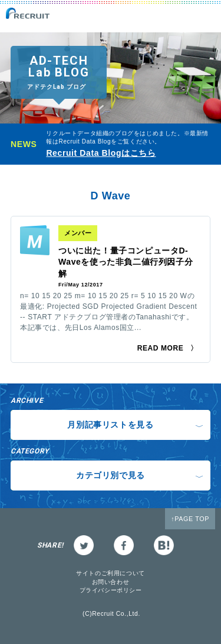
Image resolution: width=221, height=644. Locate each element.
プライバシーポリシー (111, 590)
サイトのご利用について (111, 573)
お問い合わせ (111, 582)
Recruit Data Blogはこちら (101, 153)
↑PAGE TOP (190, 519)
